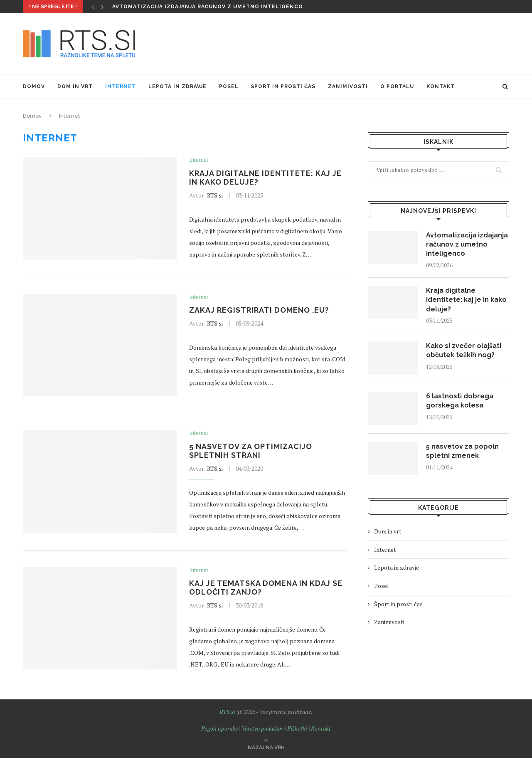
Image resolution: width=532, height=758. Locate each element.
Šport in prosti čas (283, 86)
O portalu (397, 86)
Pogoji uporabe (219, 728)
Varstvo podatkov (262, 728)
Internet (121, 86)
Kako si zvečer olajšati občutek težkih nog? (464, 350)
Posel (229, 86)
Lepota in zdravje (177, 86)
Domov (34, 86)
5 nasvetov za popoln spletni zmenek (462, 451)
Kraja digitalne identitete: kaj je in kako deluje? (466, 300)
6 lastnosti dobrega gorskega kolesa (460, 401)
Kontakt (441, 86)
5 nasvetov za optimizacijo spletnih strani (251, 451)
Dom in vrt (75, 86)
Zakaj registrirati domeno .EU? (259, 310)
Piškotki (297, 728)
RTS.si (215, 195)
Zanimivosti (348, 86)
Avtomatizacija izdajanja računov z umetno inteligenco (208, 7)
